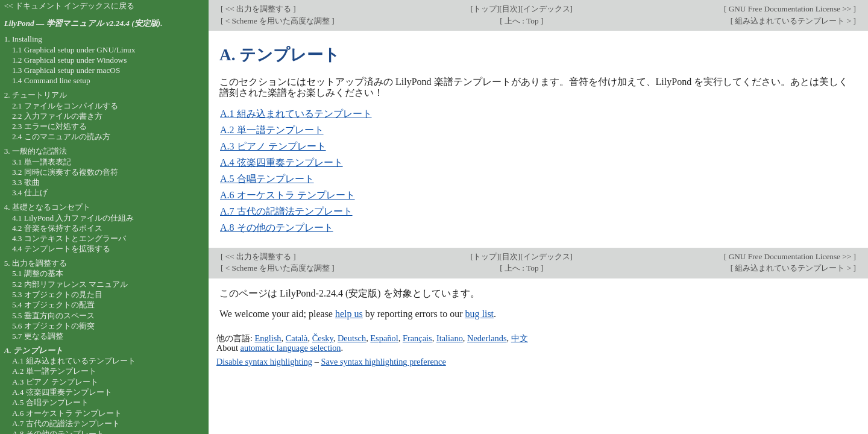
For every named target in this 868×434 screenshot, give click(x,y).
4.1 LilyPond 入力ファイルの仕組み (73, 218)
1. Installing (23, 39)
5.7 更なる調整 (38, 336)
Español (384, 338)
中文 (520, 338)
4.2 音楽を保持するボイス (57, 228)
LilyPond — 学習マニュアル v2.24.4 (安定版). (83, 23)
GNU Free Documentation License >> (790, 9)
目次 (510, 9)
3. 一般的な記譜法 (36, 151)
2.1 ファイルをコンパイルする (65, 106)
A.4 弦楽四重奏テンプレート (281, 162)
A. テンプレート (34, 351)
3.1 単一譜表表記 (42, 162)
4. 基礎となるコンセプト (47, 207)
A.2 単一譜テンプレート (272, 130)
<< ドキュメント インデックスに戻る (70, 6)
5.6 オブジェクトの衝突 (53, 326)
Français (417, 338)
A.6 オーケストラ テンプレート (288, 195)
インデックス (547, 9)
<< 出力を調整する (258, 9)
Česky (323, 338)
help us (349, 314)
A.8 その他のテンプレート (277, 228)
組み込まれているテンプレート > (793, 21)
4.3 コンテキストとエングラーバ (69, 238)
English (268, 338)
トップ (485, 9)
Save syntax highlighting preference (383, 362)
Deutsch (352, 338)
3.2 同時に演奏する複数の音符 (65, 172)
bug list (479, 314)
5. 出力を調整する (36, 263)
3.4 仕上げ (30, 193)
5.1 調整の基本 (38, 273)
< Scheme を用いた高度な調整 (277, 21)
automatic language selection (291, 348)
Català (297, 338)
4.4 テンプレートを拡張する (61, 249)
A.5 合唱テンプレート (267, 179)
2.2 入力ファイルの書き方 (57, 116)
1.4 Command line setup (51, 80)
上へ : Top (522, 21)
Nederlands (487, 338)
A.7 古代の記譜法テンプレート (286, 211)
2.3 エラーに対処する (49, 126)
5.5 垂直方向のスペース (53, 316)
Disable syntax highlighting (264, 362)
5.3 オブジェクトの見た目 (57, 294)
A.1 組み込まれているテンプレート (296, 114)
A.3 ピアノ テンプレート (273, 146)
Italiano (450, 338)
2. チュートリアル (36, 95)
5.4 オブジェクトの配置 (53, 305)
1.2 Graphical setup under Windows (69, 60)
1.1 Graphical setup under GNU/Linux (74, 50)
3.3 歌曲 (26, 182)
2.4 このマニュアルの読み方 (61, 137)
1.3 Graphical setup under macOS (66, 70)
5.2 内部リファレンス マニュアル (70, 284)
